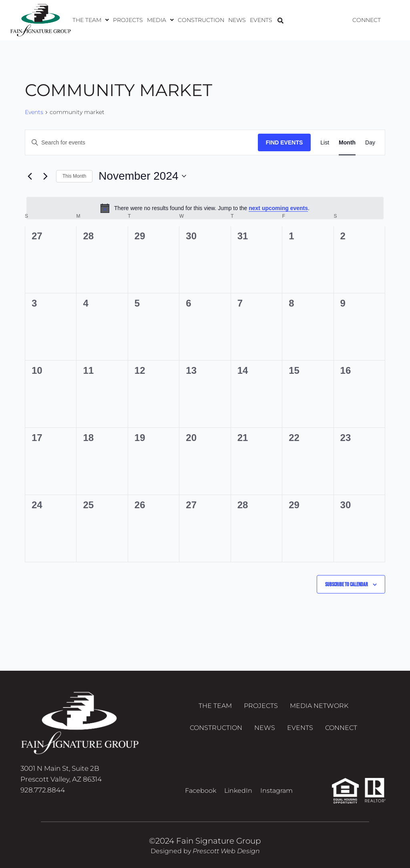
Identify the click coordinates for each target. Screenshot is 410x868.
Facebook (201, 791)
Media (160, 20)
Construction (201, 20)
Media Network (319, 706)
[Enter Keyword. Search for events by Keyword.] (142, 143)
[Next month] (45, 176)
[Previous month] (30, 176)
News (237, 20)
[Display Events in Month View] (347, 143)
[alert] (205, 208)
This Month (74, 176)
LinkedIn (238, 791)
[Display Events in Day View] (370, 143)
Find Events (284, 142)
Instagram (276, 791)
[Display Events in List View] (325, 143)
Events (261, 20)
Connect (367, 20)
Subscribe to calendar (347, 584)
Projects (128, 20)
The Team (91, 20)
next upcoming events (278, 208)
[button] (91, 20)
